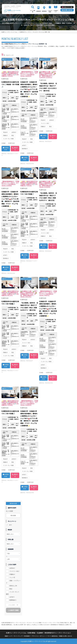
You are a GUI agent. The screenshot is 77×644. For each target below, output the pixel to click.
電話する (16, 149)
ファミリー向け (14, 571)
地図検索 (44, 11)
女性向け (12, 568)
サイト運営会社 (53, 636)
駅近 (11, 589)
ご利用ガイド (56, 11)
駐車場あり (13, 600)
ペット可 (12, 577)
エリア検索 (33, 11)
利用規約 (27, 636)
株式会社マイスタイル (10, 154)
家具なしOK (13, 586)
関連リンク (8, 636)
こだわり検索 (50, 11)
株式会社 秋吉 (30, 163)
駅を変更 (13, 515)
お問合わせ (7, 149)
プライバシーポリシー (39, 636)
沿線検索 (38, 11)
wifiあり (12, 597)
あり (11, 525)
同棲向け (12, 574)
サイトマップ (18, 636)
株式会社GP (48, 141)
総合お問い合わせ (67, 10)
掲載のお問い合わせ (66, 636)
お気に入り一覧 (68, 7)
